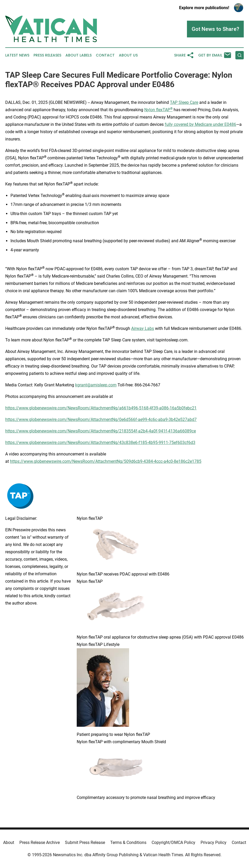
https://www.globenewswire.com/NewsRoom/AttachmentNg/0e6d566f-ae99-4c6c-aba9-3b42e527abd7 (101, 419)
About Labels (79, 55)
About (9, 842)
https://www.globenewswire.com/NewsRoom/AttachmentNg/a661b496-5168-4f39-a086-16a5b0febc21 (101, 408)
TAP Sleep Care (184, 102)
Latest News (17, 55)
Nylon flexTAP (158, 110)
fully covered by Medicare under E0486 (200, 124)
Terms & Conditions (128, 842)
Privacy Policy (214, 842)
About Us (128, 55)
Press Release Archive (40, 842)
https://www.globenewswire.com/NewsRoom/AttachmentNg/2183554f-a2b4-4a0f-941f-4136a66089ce (101, 431)
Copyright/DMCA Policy (173, 842)
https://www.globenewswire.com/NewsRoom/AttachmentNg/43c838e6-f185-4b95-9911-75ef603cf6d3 (100, 443)
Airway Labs (143, 328)
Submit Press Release (85, 842)
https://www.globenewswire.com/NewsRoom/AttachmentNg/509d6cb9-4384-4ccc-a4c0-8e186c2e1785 (106, 461)
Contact (105, 55)
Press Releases (47, 55)
